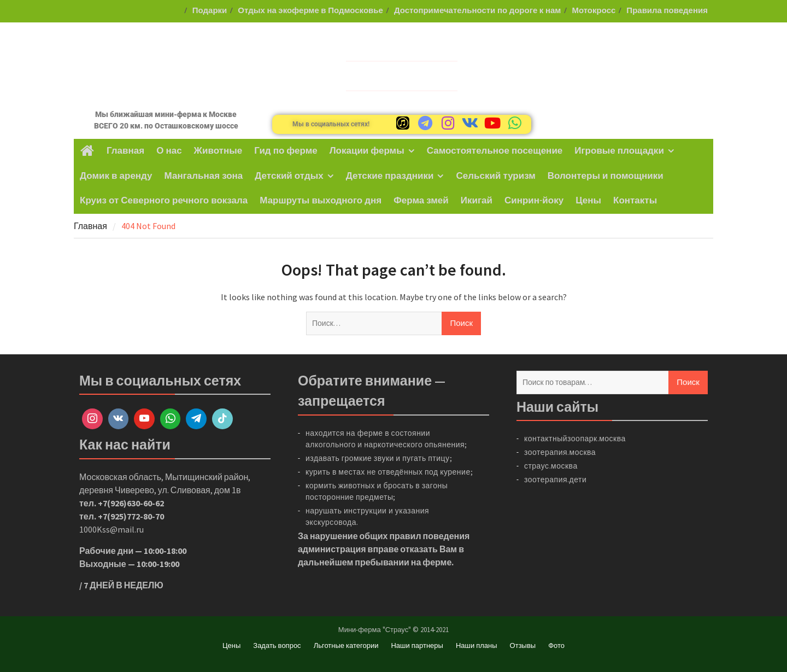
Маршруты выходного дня (321, 201)
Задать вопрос (277, 645)
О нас (169, 151)
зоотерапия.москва (560, 452)
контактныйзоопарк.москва (575, 439)
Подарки (210, 11)
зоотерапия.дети (555, 480)
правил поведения (429, 536)
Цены (588, 201)
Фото (556, 645)
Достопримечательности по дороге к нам (478, 11)
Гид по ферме (286, 151)
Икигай (477, 201)
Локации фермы (367, 151)
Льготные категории (346, 645)
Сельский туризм (495, 176)
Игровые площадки (619, 151)
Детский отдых (289, 176)
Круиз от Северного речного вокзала (164, 201)
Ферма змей (421, 201)
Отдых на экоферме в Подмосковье (310, 11)
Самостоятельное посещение (495, 151)
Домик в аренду (116, 176)
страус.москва (551, 466)
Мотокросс (594, 11)
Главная (125, 151)
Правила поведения (667, 11)
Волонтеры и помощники (606, 176)
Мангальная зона (204, 176)
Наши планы (477, 645)
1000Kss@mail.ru (111, 529)
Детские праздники (390, 176)
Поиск (688, 382)
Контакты (635, 201)
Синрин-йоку (534, 201)
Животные (218, 151)
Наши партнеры (417, 645)
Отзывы (523, 645)
